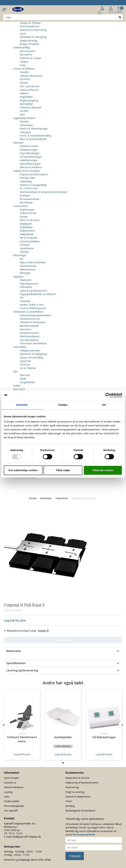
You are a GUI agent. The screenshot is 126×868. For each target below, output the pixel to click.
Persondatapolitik (14, 806)
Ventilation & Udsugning (33, 37)
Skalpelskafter (28, 231)
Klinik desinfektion (30, 336)
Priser (69, 801)
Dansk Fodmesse (14, 787)
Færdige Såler (27, 178)
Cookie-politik (11, 801)
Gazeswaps (26, 125)
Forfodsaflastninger (31, 157)
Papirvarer (26, 280)
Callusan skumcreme (31, 76)
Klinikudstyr (46, 498)
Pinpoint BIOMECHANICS (34, 174)
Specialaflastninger (30, 164)
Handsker (25, 301)
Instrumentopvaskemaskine (35, 315)
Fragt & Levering (75, 792)
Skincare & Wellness (31, 167)
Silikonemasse (28, 269)
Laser (23, 33)
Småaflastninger (29, 150)
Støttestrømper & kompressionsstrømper (44, 192)
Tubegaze (25, 132)
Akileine (24, 93)
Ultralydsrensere (29, 333)
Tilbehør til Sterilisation (33, 322)
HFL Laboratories (30, 86)
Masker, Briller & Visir (32, 305)
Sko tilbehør (26, 202)
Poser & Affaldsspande (33, 308)
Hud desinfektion (29, 340)
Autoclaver (26, 329)
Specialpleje (26, 104)
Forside (33, 498)
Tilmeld (75, 856)
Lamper (24, 61)
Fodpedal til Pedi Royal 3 (84, 498)
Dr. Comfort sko (29, 188)
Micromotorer (28, 51)
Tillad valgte (63, 470)
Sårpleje (24, 121)
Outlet (17, 386)
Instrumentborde (29, 26)
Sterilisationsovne (30, 319)
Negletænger (27, 209)
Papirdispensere (29, 283)
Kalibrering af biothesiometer (82, 782)
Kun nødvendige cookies (23, 470)
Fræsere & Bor (28, 213)
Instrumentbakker (30, 241)
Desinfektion (27, 248)
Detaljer (43, 631)
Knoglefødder (27, 382)
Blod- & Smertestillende (33, 139)
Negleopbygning (29, 100)
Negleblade (26, 227)
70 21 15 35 (15, 833)
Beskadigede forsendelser (80, 810)
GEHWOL (25, 79)
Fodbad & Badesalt (31, 107)
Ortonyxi (25, 245)
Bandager (25, 273)
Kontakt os (10, 782)
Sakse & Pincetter (30, 220)
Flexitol (24, 83)
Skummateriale (28, 266)
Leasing (8, 792)
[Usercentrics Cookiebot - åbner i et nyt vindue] (108, 395)
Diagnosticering (28, 40)
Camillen (24, 72)
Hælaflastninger (29, 160)
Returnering (72, 787)
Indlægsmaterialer (30, 350)
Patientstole (62, 498)
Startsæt (25, 375)
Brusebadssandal (29, 199)
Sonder (24, 217)
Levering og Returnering (22, 670)
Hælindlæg (26, 181)
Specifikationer (16, 663)
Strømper (25, 195)
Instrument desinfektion (33, 343)
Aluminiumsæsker (29, 326)
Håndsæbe (26, 287)
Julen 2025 (19, 389)
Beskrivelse (14, 651)
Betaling (70, 806)
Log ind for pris (22, 754)
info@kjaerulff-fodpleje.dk (26, 837)
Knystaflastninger (30, 153)
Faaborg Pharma (29, 90)
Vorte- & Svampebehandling (36, 135)
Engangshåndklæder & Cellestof (38, 294)
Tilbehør (24, 252)
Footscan (25, 364)
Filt (21, 259)
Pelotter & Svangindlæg (33, 185)
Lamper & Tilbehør (30, 23)
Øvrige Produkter (30, 44)
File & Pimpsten (29, 238)
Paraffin (24, 111)
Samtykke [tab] (22, 405)
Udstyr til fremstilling (31, 357)
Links (7, 796)
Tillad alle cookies (103, 470)
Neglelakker (26, 97)
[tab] (63, 651)
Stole (23, 65)
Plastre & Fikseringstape (34, 128)
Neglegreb (26, 224)
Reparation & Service (77, 778)
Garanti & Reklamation (78, 796)
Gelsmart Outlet (29, 146)
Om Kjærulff (11, 810)
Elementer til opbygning (33, 354)
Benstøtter (26, 54)
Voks (22, 114)
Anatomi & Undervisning (33, 30)
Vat (22, 297)
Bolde (23, 379)
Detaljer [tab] (63, 405)
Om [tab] (104, 405)
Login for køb (63, 640)
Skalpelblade (27, 234)
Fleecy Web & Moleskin (33, 262)
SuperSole (25, 361)
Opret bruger (12, 778)
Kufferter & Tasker (30, 58)
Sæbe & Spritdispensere (33, 291)
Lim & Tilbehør (28, 368)
